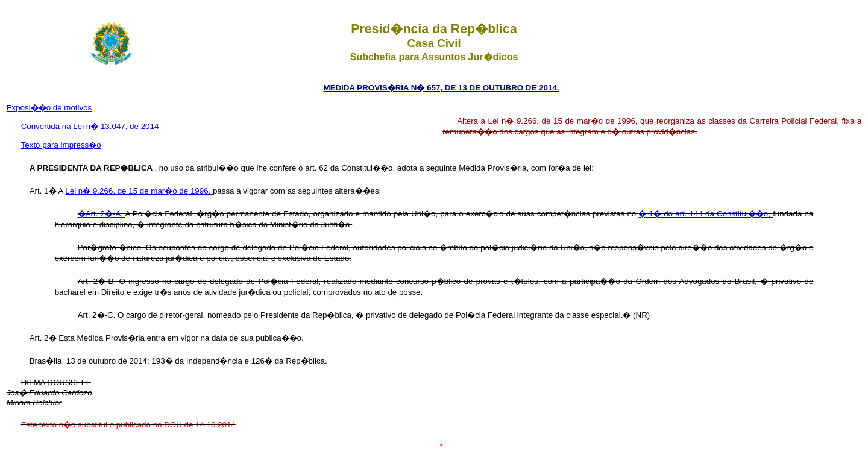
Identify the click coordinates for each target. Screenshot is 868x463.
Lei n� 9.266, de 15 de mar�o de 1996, (139, 191)
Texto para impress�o (61, 145)
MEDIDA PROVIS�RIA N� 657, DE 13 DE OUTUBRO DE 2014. (442, 88)
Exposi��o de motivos (49, 108)
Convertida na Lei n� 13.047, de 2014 (90, 126)
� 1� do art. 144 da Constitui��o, (706, 214)
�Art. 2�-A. (102, 214)
